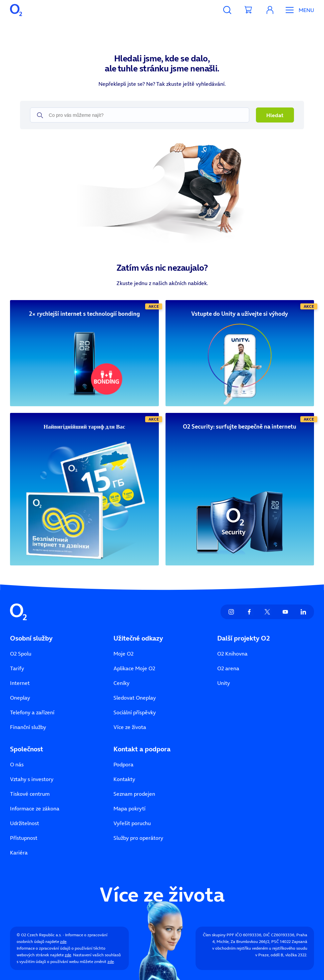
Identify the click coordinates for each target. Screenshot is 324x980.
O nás (17, 764)
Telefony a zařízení (32, 712)
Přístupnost (24, 838)
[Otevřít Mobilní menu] (297, 10)
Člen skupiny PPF (219, 935)
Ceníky (121, 683)
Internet (20, 683)
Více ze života (130, 727)
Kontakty (124, 779)
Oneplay (20, 698)
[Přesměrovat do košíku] (249, 10)
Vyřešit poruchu (132, 823)
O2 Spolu (21, 654)
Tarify (17, 668)
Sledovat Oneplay (135, 698)
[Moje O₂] (270, 10)
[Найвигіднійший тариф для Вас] (84, 427)
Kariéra (19, 852)
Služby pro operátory (138, 838)
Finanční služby (28, 727)
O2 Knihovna (232, 654)
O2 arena (228, 668)
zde (63, 941)
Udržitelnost (25, 823)
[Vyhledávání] (227, 10)
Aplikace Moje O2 (134, 668)
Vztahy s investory (32, 779)
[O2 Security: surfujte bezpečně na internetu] (240, 427)
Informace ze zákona (35, 808)
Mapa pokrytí (129, 808)
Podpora (123, 764)
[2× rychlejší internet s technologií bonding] (84, 314)
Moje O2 (123, 654)
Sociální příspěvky (135, 712)
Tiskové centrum (30, 794)
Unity (224, 683)
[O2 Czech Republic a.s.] (16, 10)
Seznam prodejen (134, 794)
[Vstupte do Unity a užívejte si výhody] (240, 314)
